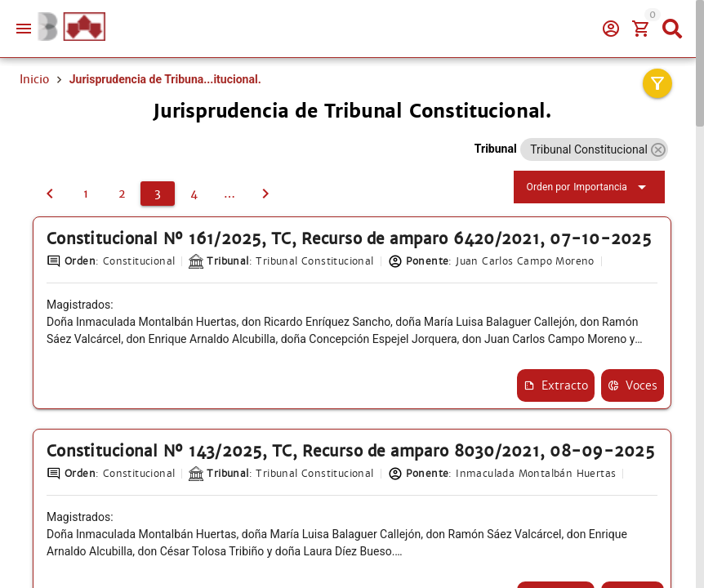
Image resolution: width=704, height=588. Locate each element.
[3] (158, 194)
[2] (50, 194)
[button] (658, 150)
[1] (86, 194)
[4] (194, 194)
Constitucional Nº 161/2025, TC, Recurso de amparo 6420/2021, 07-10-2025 (339, 249)
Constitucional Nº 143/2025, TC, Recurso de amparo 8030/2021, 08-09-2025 (342, 480)
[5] (229, 194)
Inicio (34, 79)
